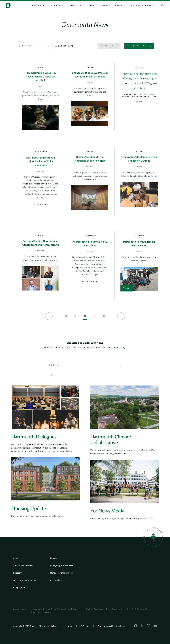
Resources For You (143, 5)
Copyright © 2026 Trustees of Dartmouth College (35, 626)
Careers (54, 558)
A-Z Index (85, 626)
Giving (118, 5)
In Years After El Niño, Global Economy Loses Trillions (54, 609)
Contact (17, 558)
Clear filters (109, 46)
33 (94, 317)
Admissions (39, 5)
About (93, 5)
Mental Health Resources (61, 573)
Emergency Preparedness (62, 565)
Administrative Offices (23, 565)
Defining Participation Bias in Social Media (105, 609)
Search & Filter (138, 46)
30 (66, 317)
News (106, 5)
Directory (18, 573)
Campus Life (77, 5)
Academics (58, 5)
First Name (55, 365)
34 (104, 317)
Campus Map (19, 588)
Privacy (69, 626)
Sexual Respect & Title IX (25, 580)
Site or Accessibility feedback (111, 626)
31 (76, 317)
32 (85, 317)
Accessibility (56, 580)
